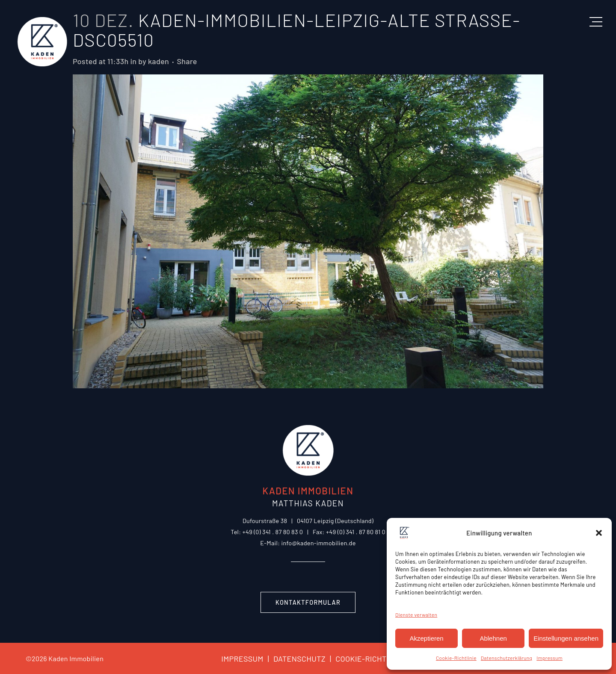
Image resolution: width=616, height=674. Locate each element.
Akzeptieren (426, 638)
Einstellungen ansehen (566, 638)
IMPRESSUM (242, 659)
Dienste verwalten (416, 615)
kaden (158, 61)
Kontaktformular (308, 602)
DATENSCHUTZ (295, 659)
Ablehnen (493, 638)
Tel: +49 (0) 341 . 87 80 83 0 (267, 532)
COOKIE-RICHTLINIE (366, 659)
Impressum (549, 658)
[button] (599, 533)
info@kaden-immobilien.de (318, 543)
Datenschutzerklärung (506, 658)
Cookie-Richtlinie (456, 658)
